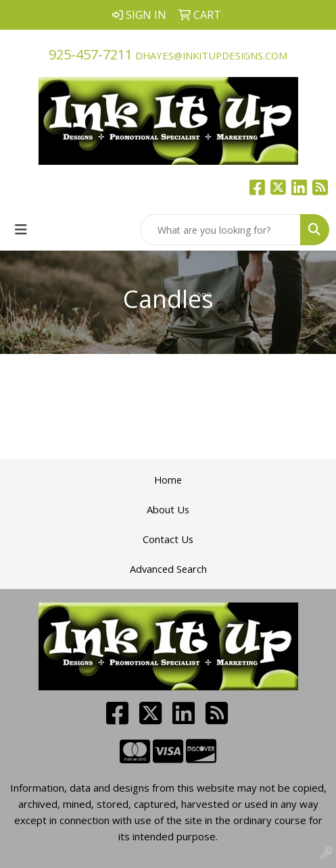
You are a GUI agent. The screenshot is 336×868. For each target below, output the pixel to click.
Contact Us (168, 539)
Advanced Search (168, 569)
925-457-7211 (91, 54)
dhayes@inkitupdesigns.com (211, 55)
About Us (168, 509)
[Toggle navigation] (21, 230)
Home (168, 480)
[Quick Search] (220, 230)
